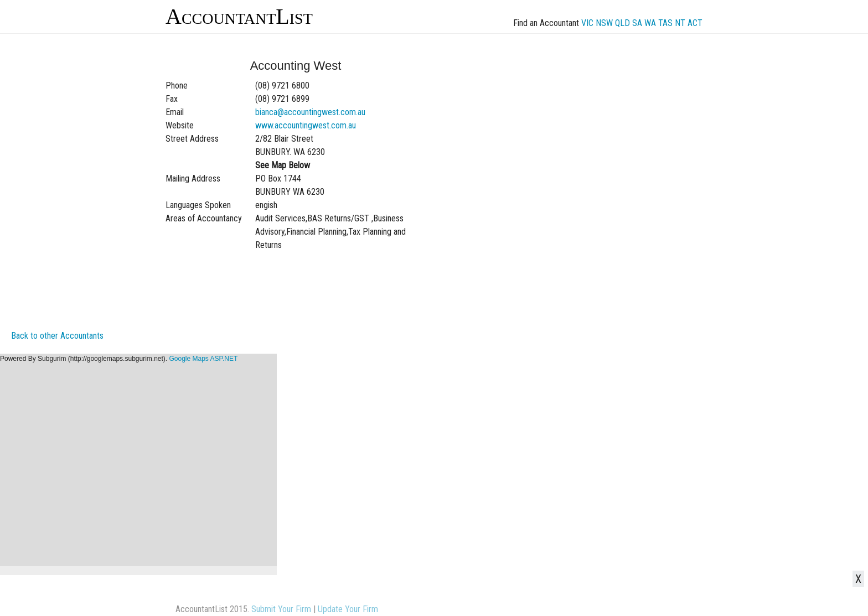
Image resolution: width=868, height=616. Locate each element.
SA (637, 23)
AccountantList (239, 16)
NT (680, 23)
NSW (604, 23)
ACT (695, 23)
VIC (587, 23)
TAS (665, 23)
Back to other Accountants (57, 336)
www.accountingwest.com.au (306, 125)
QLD (622, 23)
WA (650, 23)
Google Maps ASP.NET (203, 359)
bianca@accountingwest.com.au (310, 112)
